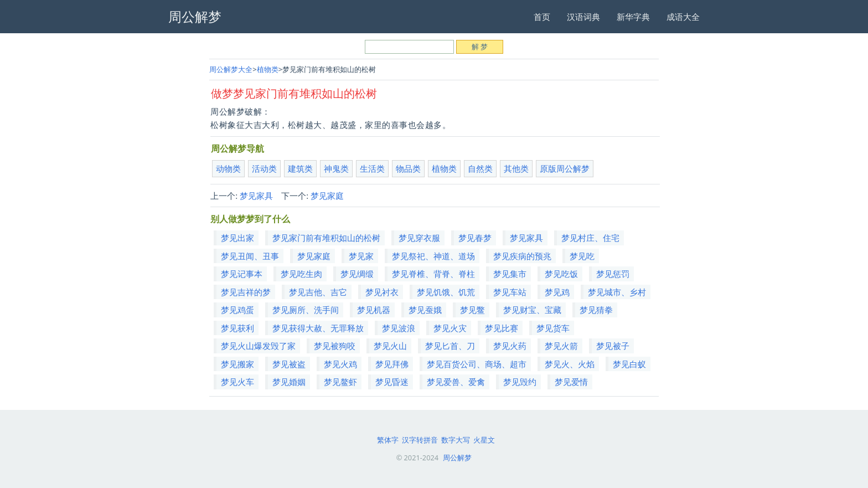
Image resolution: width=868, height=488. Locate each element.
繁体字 (388, 440)
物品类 (408, 168)
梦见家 (361, 256)
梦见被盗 (289, 364)
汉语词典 (583, 17)
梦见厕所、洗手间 (306, 310)
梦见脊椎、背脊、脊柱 (433, 274)
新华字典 (633, 17)
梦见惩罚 (613, 274)
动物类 (228, 168)
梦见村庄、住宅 (590, 238)
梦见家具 (256, 196)
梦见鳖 (472, 310)
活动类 (264, 168)
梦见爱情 (571, 382)
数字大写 (456, 440)
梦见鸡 (557, 292)
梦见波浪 (399, 328)
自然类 (480, 168)
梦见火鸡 (340, 364)
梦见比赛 (502, 328)
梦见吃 (582, 256)
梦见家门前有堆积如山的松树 (326, 238)
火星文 (484, 440)
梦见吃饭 (561, 274)
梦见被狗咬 (335, 346)
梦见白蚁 (629, 364)
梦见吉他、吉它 (318, 292)
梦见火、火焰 (570, 364)
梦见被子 (613, 346)
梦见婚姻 (289, 382)
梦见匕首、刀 (450, 346)
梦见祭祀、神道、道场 (433, 256)
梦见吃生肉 (301, 274)
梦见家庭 (327, 196)
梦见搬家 (237, 364)
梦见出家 (237, 238)
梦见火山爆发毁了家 (258, 346)
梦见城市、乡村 (617, 292)
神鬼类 (336, 168)
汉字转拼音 (420, 440)
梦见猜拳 (596, 310)
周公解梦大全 (231, 69)
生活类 (372, 168)
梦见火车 (237, 382)
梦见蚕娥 (425, 310)
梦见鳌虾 (340, 382)
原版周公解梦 (565, 168)
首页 (542, 17)
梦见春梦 (475, 238)
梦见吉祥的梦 (246, 292)
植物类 (268, 69)
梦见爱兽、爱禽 (456, 382)
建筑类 (300, 168)
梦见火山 (390, 346)
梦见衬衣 (382, 292)
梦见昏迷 (392, 382)
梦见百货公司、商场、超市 (477, 364)
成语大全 (683, 17)
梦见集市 (510, 274)
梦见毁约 (520, 382)
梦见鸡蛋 (237, 310)
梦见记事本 (242, 274)
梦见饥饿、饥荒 (446, 292)
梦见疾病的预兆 (522, 256)
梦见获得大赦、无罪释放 (318, 328)
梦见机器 (374, 310)
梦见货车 (553, 328)
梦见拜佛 (392, 364)
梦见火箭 (561, 346)
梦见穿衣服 (419, 238)
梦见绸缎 (357, 274)
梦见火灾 (450, 328)
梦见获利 (237, 328)
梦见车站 (510, 292)
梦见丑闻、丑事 (250, 256)
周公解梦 (457, 458)
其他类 (516, 168)
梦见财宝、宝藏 (532, 310)
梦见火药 (510, 346)
